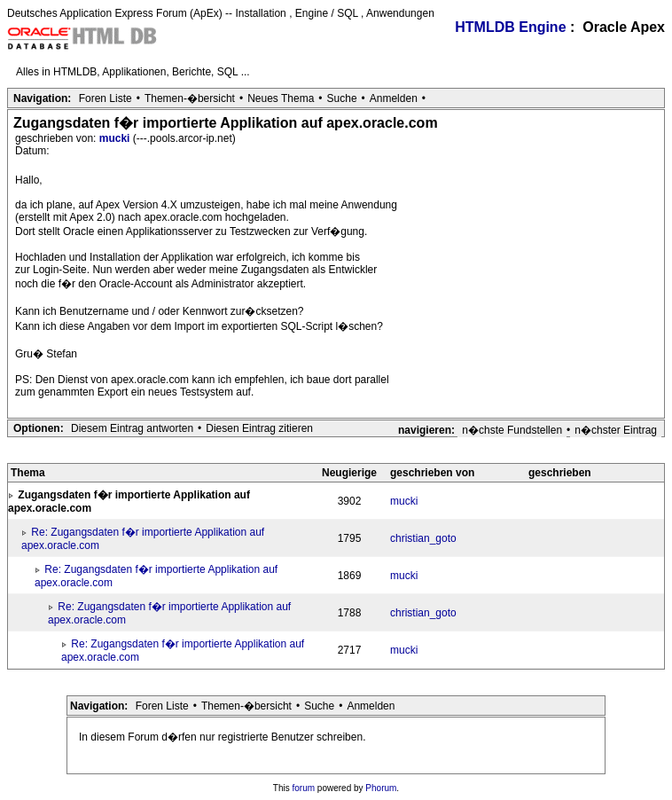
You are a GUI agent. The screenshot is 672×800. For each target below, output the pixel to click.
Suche (342, 98)
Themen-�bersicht (190, 98)
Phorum (381, 788)
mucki (116, 138)
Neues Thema (281, 98)
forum (304, 788)
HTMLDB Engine (510, 27)
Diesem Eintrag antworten (132, 428)
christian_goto (423, 538)
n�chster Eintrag (616, 430)
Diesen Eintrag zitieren (259, 428)
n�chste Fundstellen (512, 430)
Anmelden (394, 98)
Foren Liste (105, 98)
